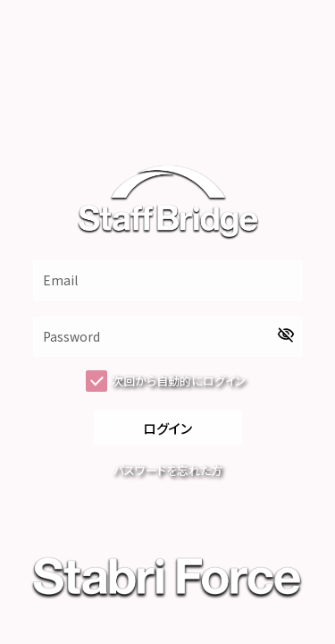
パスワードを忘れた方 (168, 470)
